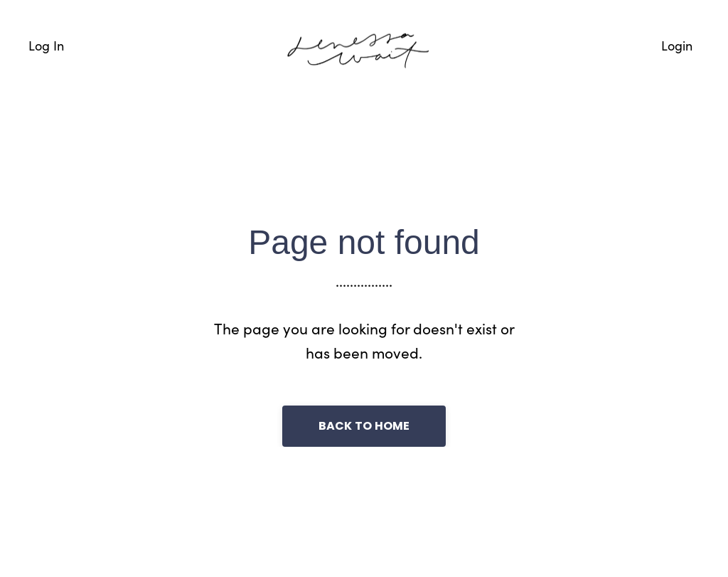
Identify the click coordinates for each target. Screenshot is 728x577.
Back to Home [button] (364, 426)
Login (677, 45)
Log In (46, 45)
